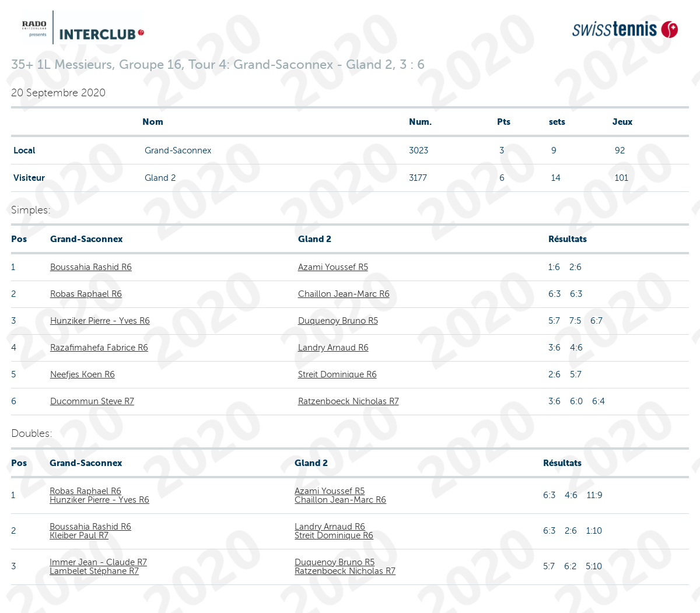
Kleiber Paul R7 (79, 535)
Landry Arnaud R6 (333, 348)
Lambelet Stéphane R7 (94, 571)
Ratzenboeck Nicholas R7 (349, 401)
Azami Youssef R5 (333, 267)
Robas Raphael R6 (86, 294)
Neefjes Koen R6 (83, 374)
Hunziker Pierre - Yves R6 (100, 321)
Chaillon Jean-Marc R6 (344, 294)
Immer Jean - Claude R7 (98, 562)
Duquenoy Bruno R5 (338, 321)
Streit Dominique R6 (337, 374)
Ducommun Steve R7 (92, 401)
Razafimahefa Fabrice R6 (99, 348)
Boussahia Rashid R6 (91, 267)
